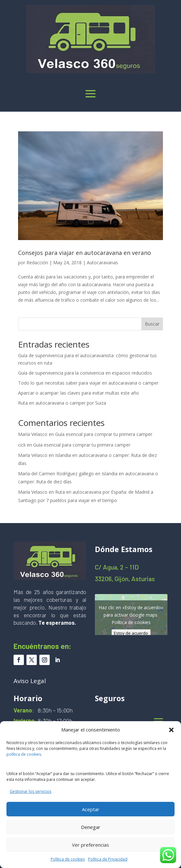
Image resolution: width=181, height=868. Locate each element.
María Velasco (33, 434)
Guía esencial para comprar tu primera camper (104, 434)
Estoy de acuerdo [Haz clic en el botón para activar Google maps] (131, 633)
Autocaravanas (102, 262)
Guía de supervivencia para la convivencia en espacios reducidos (85, 373)
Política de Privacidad (108, 859)
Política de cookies (68, 859)
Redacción (37, 262)
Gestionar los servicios (30, 791)
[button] (171, 730)
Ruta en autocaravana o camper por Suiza (62, 403)
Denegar (91, 827)
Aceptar (91, 809)
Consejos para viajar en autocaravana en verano (85, 253)
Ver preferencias (90, 845)
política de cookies (24, 754)
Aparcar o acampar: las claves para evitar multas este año (79, 393)
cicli (22, 445)
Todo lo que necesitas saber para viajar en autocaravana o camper (88, 383)
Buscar (152, 324)
